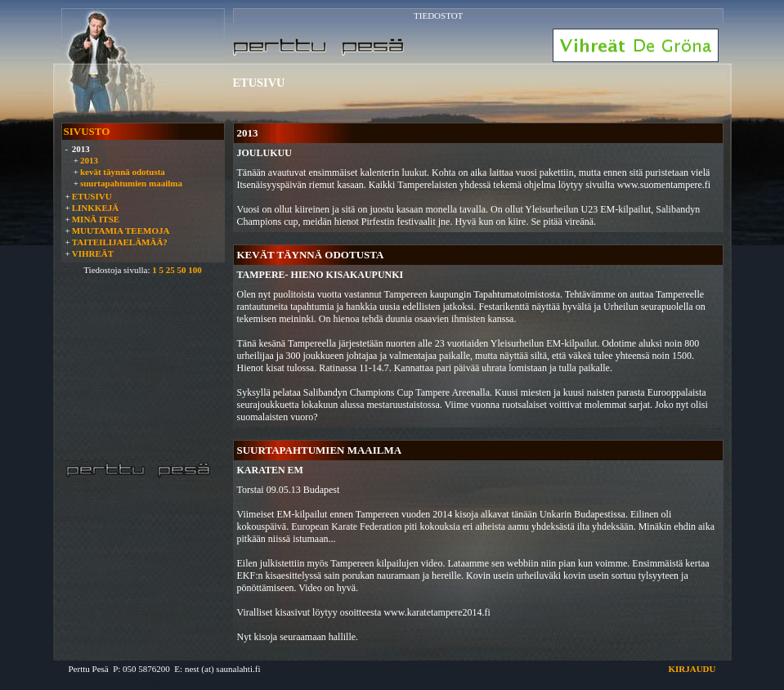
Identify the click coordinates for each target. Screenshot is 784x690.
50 (181, 270)
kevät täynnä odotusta (123, 172)
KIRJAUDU (692, 669)
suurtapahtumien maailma (131, 183)
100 (195, 270)
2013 (89, 160)
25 (170, 270)
